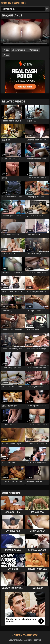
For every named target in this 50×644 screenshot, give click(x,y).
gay (7, 50)
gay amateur (20, 50)
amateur (35, 50)
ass (7, 55)
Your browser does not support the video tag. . (25, 33)
